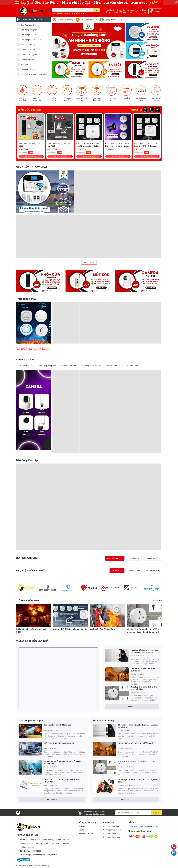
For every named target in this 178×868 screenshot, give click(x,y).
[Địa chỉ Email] (139, 813)
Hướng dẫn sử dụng (65, 20)
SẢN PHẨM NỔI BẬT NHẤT (32, 167)
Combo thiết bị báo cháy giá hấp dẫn (70, 629)
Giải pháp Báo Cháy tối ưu (102, 629)
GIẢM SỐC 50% (27, 110)
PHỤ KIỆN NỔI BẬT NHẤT (31, 570)
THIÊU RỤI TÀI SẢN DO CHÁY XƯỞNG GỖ (143, 670)
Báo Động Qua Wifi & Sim (52, 99)
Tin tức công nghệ (103, 720)
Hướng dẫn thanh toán (114, 20)
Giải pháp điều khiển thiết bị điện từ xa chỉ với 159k (145, 688)
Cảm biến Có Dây (133, 366)
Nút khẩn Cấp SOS (27, 558)
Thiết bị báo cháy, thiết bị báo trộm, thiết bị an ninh (69, 14)
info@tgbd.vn (52, 855)
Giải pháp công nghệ (31, 720)
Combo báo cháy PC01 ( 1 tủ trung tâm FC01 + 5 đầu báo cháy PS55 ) (145, 146)
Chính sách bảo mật (111, 826)
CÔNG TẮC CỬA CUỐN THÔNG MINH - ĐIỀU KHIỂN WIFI (62, 781)
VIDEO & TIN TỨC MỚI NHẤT (33, 641)
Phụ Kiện (126, 98)
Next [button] (160, 619)
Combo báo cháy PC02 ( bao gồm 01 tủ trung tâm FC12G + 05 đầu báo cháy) (88, 146)
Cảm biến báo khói (24, 349)
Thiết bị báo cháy (26, 299)
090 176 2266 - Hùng (143, 826)
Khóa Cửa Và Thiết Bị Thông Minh (156, 99)
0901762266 (128, 13)
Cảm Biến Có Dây (82, 99)
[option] (33, 619)
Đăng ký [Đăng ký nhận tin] (156, 813)
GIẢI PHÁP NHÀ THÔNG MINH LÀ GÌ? (59, 743)
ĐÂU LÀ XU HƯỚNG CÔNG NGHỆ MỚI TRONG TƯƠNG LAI (63, 762)
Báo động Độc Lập (113, 366)
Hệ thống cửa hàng (143, 11)
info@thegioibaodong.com (36, 855)
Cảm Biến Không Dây (96, 99)
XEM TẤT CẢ (156, 600)
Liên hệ (81, 830)
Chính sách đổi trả (110, 833)
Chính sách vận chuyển (112, 830)
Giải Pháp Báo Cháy (22, 99)
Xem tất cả (89, 262)
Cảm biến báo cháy (42, 349)
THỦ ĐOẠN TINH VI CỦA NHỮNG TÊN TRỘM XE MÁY (138, 781)
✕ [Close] (176, 2)
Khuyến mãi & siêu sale (114, 11)
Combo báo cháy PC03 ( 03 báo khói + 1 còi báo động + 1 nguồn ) (118, 146)
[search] (97, 10)
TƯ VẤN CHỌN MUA (28, 600)
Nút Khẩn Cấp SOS (141, 99)
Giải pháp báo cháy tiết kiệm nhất (58, 725)
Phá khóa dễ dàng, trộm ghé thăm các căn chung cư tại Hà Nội (144, 651)
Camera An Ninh (111, 99)
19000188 (31, 847)
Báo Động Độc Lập (67, 99)
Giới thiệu (82, 826)
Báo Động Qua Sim (68, 366)
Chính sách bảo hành (89, 20)
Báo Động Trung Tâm (37, 99)
